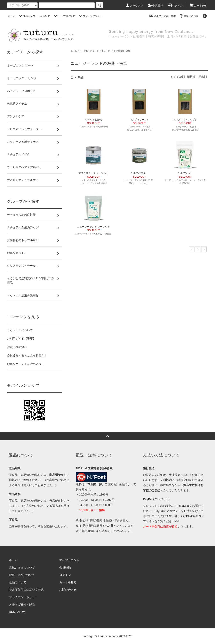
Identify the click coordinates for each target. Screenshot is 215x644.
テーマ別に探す (64, 16)
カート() (198, 6)
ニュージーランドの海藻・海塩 (116, 51)
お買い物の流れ (17, 347)
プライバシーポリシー (23, 597)
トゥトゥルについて (20, 330)
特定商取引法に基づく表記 (26, 590)
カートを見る (68, 582)
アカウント (134, 6)
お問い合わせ (189, 16)
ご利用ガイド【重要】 (21, 339)
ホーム (12, 16)
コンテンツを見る (90, 16)
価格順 (191, 77)
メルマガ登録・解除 (162, 16)
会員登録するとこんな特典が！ (27, 355)
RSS (12, 612)
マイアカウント (69, 560)
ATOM (21, 612)
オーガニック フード (89, 51)
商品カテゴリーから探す (34, 16)
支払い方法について (22, 567)
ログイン (175, 6)
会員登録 (155, 6)
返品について (18, 582)
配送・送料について (22, 575)
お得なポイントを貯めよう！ (26, 364)
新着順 (203, 77)
